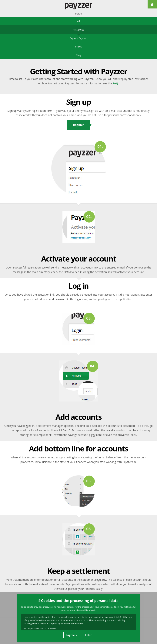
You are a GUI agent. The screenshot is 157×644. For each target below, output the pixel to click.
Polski (78, 14)
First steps (78, 30)
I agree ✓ (72, 635)
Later (89, 635)
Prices (78, 47)
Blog (78, 55)
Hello (78, 21)
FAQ (115, 83)
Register (78, 125)
